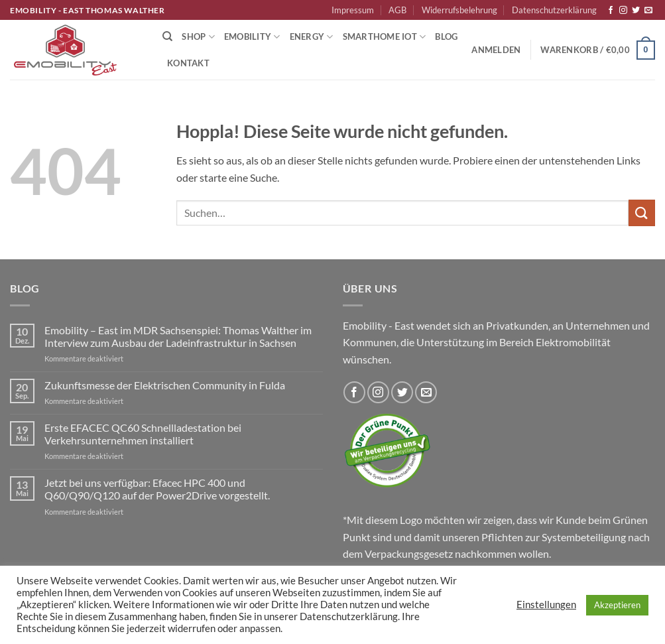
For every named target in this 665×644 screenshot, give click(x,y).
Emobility (252, 37)
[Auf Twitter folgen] (636, 11)
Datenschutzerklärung (554, 10)
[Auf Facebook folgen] (611, 11)
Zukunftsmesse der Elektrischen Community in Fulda (165, 385)
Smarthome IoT (385, 37)
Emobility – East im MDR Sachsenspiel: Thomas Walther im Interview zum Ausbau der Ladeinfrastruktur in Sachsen (178, 336)
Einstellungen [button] (546, 605)
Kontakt (188, 63)
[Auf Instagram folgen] (623, 11)
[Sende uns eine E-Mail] (648, 11)
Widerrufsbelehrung (459, 10)
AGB (397, 10)
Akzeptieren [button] (617, 605)
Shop (198, 37)
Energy (312, 37)
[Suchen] (167, 36)
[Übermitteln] (642, 213)
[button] (496, 50)
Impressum (353, 10)
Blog (446, 36)
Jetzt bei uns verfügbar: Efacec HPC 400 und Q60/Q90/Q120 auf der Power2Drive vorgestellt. (157, 489)
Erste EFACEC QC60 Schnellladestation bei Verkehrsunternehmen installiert (143, 434)
